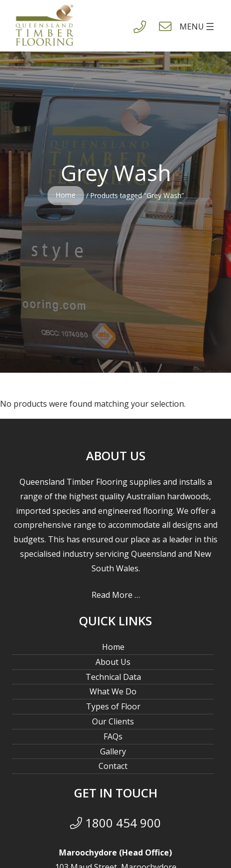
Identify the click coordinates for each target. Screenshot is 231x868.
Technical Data (113, 677)
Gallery (113, 751)
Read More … (116, 595)
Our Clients (113, 721)
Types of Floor (113, 706)
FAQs (113, 736)
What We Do (113, 691)
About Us (113, 662)
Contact (113, 766)
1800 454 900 (115, 823)
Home (66, 195)
